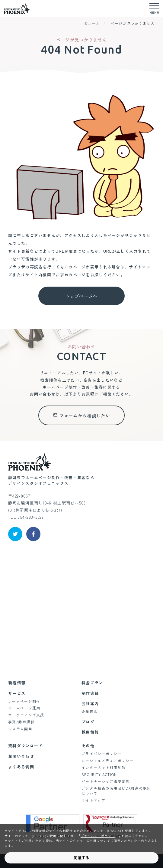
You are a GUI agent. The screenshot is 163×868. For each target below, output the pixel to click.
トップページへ (81, 296)
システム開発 (20, 729)
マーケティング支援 (26, 715)
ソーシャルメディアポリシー (108, 760)
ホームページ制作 (24, 701)
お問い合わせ (21, 756)
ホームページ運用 (24, 708)
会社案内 (90, 704)
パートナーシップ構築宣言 (106, 781)
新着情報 (17, 683)
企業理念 (89, 711)
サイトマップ (94, 800)
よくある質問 (21, 767)
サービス (17, 693)
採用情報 (90, 732)
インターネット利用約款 (104, 767)
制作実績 (90, 693)
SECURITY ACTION (99, 774)
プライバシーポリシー (102, 753)
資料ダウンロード (25, 746)
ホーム (92, 23)
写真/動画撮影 (21, 722)
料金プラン (92, 683)
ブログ (88, 722)
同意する (81, 858)
